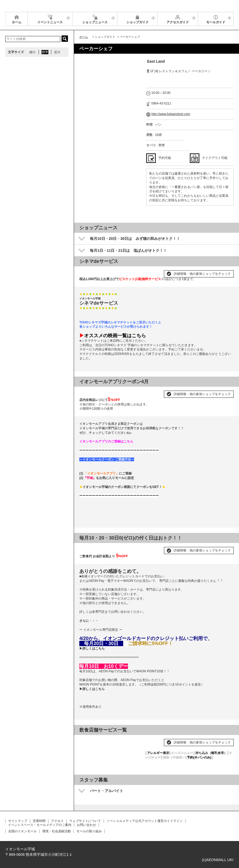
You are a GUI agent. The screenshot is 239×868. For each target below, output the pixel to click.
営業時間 (39, 821)
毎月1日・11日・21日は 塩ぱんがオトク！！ (128, 250)
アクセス (57, 821)
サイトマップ (18, 821)
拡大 (57, 52)
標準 (45, 52)
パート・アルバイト (107, 791)
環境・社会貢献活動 (57, 831)
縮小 (33, 52)
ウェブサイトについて (85, 821)
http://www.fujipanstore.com (171, 114)
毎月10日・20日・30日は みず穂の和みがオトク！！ (135, 239)
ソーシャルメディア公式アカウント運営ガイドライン (145, 821)
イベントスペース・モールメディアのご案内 (40, 825)
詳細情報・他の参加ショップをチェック (202, 274)
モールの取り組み (89, 831)
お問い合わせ (86, 825)
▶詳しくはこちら (92, 648)
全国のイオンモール (22, 831)
